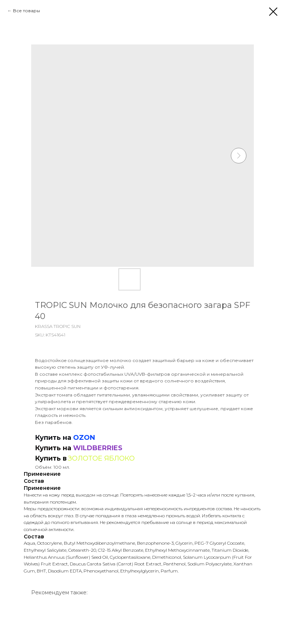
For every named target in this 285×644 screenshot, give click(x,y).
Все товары (27, 11)
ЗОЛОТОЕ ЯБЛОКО (101, 458)
